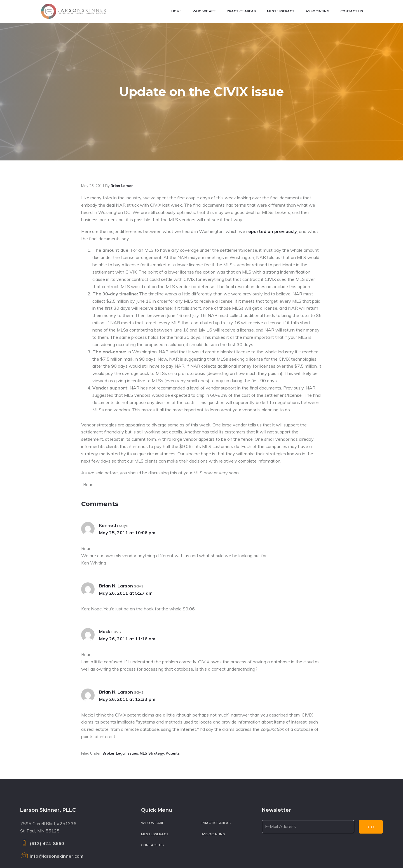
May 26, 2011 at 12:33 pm (127, 645)
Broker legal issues (120, 699)
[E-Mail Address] (308, 773)
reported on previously (272, 177)
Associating (213, 780)
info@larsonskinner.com (52, 802)
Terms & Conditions (127, 851)
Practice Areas (216, 769)
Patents (173, 699)
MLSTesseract (155, 780)
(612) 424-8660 (42, 790)
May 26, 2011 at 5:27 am (126, 539)
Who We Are (153, 769)
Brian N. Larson (116, 532)
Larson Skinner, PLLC (63, 851)
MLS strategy (152, 699)
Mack (105, 578)
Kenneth (108, 472)
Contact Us (152, 791)
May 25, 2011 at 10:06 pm (127, 479)
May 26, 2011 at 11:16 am (127, 585)
